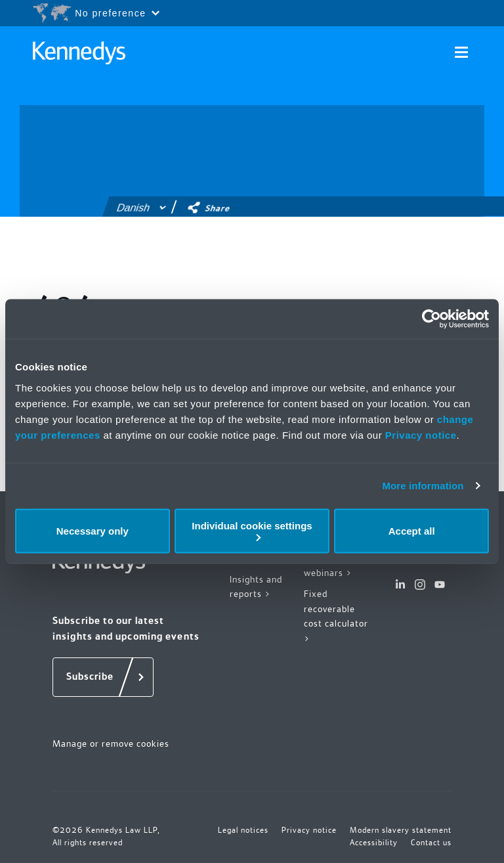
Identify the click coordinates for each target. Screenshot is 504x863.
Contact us (431, 843)
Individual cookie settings (252, 530)
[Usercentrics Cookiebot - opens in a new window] (431, 319)
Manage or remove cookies (111, 743)
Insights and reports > (256, 587)
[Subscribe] (103, 677)
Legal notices (243, 830)
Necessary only (93, 531)
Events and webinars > (328, 565)
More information (423, 486)
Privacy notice (421, 434)
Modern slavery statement (401, 830)
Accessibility (374, 843)
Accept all (412, 531)
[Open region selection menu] (96, 13)
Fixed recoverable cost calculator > (336, 616)
